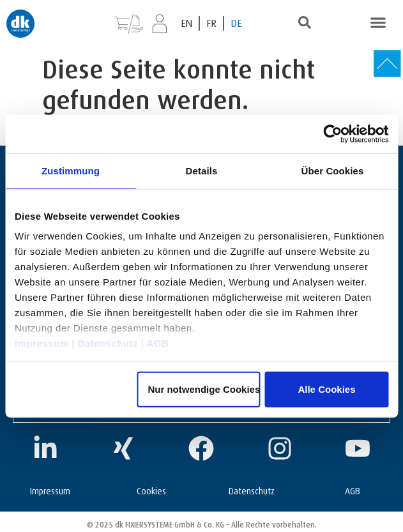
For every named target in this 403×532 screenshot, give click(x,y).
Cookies (151, 490)
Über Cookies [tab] (333, 170)
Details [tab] (202, 170)
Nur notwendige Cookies (204, 389)
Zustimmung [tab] (71, 170)
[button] (378, 22)
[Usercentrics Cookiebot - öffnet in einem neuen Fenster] (332, 133)
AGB (158, 343)
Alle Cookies (326, 389)
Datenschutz (108, 343)
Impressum (42, 343)
